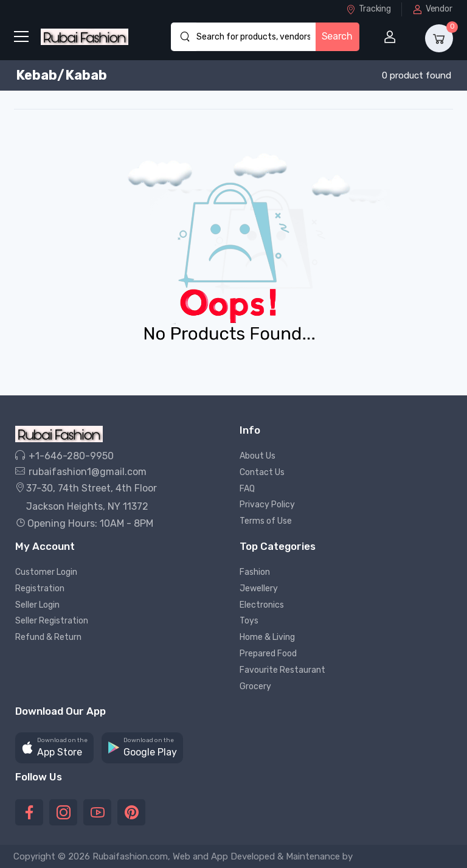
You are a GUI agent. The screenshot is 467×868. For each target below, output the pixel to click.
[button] (54, 748)
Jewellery (259, 589)
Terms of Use (266, 521)
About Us (258, 456)
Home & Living (267, 637)
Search (337, 36)
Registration (40, 589)
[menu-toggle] (21, 36)
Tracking (368, 9)
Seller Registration (52, 621)
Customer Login (46, 572)
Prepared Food (268, 654)
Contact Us (262, 472)
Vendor (432, 9)
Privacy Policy (267, 505)
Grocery (255, 686)
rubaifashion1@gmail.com (81, 472)
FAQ (247, 489)
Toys (249, 621)
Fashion (255, 572)
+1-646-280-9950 (64, 456)
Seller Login (37, 605)
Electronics (262, 605)
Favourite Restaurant (282, 670)
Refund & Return (48, 637)
